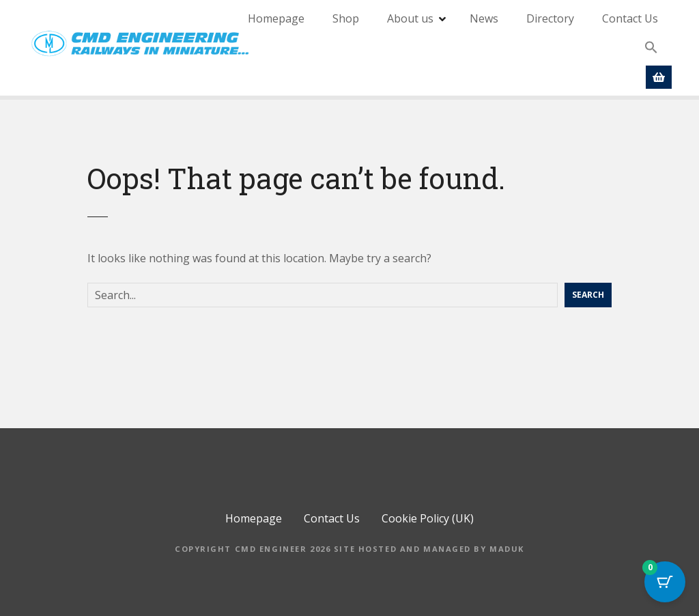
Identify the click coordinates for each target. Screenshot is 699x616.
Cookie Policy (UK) (428, 518)
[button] (651, 48)
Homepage (276, 18)
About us (410, 18)
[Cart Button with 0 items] (665, 582)
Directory (550, 18)
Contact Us (630, 18)
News (484, 18)
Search (588, 295)
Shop (346, 18)
